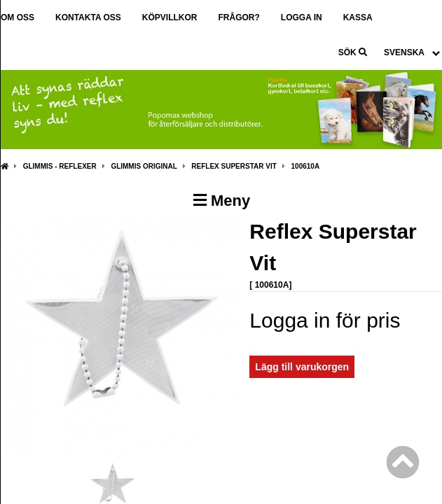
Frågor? (239, 17)
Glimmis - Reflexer (60, 166)
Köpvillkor (170, 17)
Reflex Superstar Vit (234, 166)
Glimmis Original (144, 166)
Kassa (358, 17)
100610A (306, 166)
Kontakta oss (88, 17)
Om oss (18, 17)
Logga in (302, 17)
